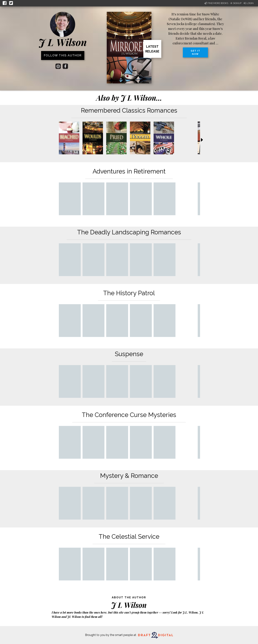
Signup (236, 3)
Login (248, 3)
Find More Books (216, 3)
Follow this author (63, 55)
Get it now (195, 52)
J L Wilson (63, 42)
